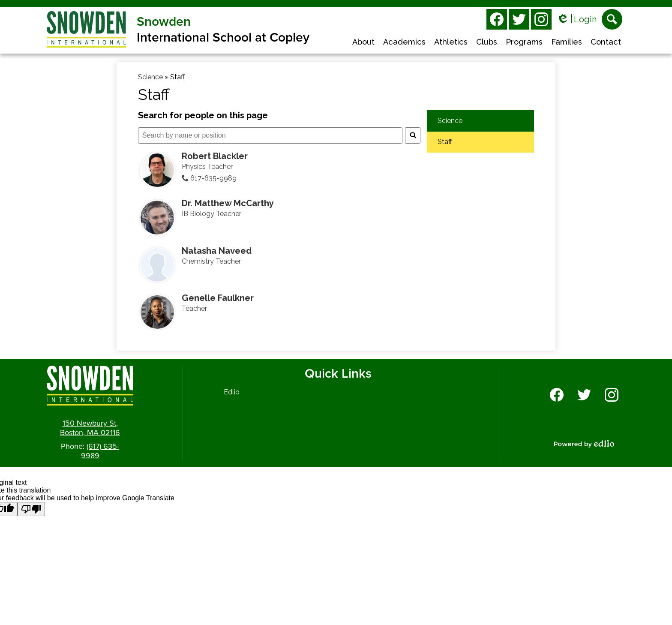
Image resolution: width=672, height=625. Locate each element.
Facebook (497, 21)
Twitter (519, 21)
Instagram (541, 21)
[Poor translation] (31, 509)
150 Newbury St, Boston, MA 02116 (90, 428)
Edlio (232, 392)
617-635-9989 (213, 178)
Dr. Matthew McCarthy (228, 203)
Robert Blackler (215, 156)
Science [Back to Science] (150, 77)
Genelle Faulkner (218, 298)
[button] (363, 43)
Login (577, 20)
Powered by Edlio (584, 444)
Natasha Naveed (217, 251)
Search (612, 22)
